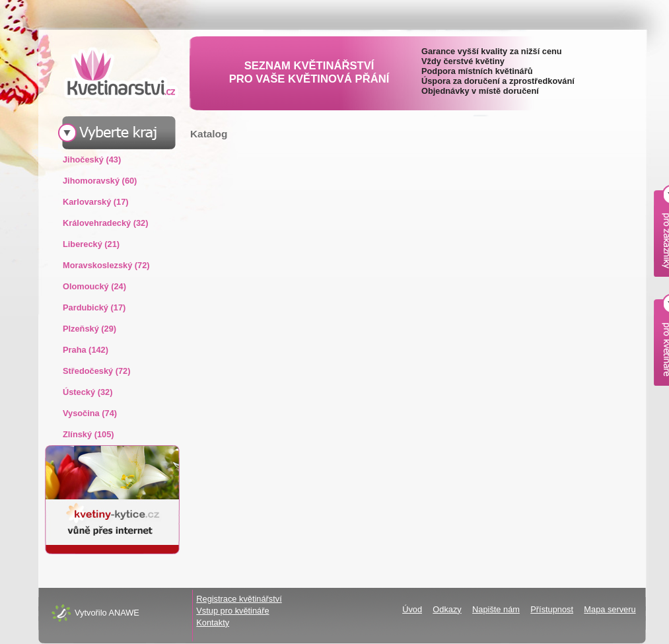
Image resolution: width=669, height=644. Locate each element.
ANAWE (123, 613)
